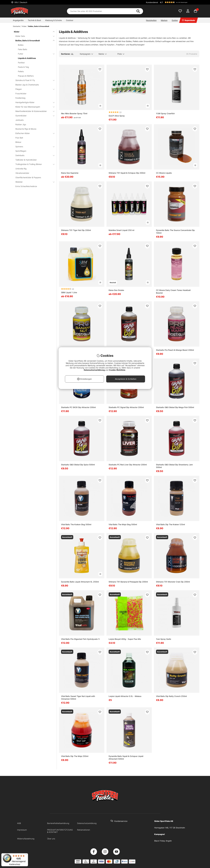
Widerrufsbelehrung (26, 839)
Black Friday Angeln (163, 841)
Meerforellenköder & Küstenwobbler (33, 111)
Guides (175, 20)
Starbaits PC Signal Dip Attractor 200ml (126, 407)
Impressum (22, 830)
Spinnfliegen (21, 151)
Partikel (21, 63)
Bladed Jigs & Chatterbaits (27, 85)
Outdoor (70, 20)
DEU (21, 2)
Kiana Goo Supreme (70, 173)
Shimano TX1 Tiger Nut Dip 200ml (76, 230)
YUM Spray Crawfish (165, 113)
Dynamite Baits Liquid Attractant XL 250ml (80, 582)
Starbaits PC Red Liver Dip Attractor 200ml (128, 465)
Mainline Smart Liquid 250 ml (121, 230)
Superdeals (189, 20)
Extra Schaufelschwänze (26, 186)
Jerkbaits (19, 120)
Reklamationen (84, 830)
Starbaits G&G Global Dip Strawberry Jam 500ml (174, 466)
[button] (179, 2)
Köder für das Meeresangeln (33, 107)
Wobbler (33, 182)
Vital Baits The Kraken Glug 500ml (76, 524)
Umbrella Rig (21, 169)
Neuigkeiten (151, 20)
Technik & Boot (34, 20)
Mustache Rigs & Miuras (26, 129)
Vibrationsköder (22, 173)
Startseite (16, 26)
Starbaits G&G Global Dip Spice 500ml (78, 465)
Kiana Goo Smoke (116, 290)
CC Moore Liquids (164, 173)
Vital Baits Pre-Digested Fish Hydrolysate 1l (80, 639)
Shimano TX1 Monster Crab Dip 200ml (173, 582)
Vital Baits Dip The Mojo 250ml (75, 756)
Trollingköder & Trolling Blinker (33, 164)
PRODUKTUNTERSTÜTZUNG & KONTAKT (60, 831)
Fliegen (33, 89)
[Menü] (26, 855)
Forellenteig (20, 98)
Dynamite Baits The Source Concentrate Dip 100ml (175, 232)
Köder (24, 26)
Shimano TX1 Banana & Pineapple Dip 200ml (128, 582)
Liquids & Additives (27, 58)
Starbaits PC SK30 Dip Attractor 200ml (78, 407)
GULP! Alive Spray (117, 116)
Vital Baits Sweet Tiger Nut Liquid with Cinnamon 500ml (78, 698)
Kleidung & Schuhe (54, 20)
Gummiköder (33, 116)
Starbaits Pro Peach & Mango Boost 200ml (175, 350)
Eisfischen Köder (33, 133)
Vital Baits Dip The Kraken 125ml (170, 524)
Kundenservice (121, 821)
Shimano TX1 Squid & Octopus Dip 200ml (127, 173)
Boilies (21, 45)
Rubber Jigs (21, 124)
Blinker (18, 142)
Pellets (21, 71)
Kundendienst (152, 2)
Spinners (33, 147)
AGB (19, 823)
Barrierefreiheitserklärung (58, 823)
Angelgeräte (18, 20)
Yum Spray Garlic (164, 639)
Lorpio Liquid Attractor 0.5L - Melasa (125, 696)
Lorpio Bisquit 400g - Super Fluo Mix (125, 639)
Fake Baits (22, 49)
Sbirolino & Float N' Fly (33, 80)
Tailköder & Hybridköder (26, 160)
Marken (164, 20)
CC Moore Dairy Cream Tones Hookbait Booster (173, 291)
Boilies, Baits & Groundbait (39, 26)
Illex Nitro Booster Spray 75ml (74, 113)
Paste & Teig (23, 67)
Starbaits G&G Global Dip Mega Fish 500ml (175, 407)
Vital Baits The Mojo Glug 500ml (123, 524)
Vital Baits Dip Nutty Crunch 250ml (171, 696)
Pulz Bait (19, 138)
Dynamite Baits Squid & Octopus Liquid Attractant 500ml (126, 757)
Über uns (51, 839)
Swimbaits (33, 155)
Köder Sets (33, 36)
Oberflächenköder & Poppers (28, 177)
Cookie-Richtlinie (117, 370)
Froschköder (21, 94)
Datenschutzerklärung (87, 823)
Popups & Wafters (26, 76)
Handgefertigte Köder (33, 102)
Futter (35, 54)
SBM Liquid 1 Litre (69, 292)
